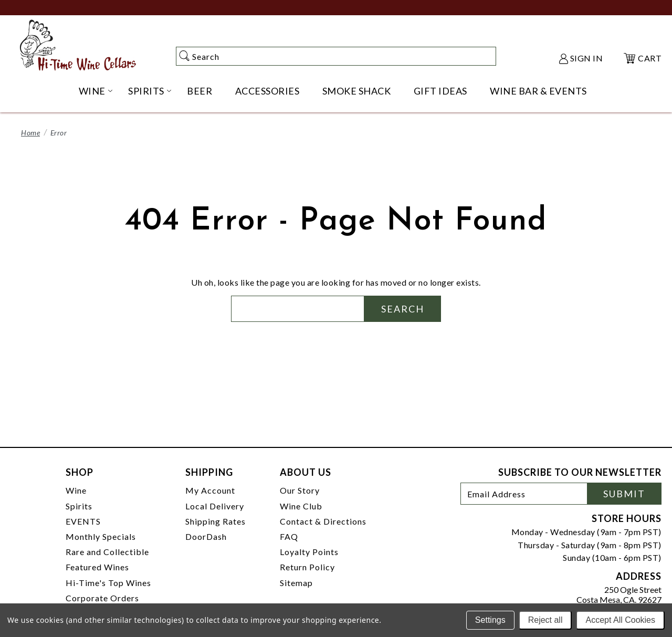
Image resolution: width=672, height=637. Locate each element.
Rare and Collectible (107, 552)
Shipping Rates (216, 521)
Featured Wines (97, 567)
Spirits (79, 506)
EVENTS (83, 521)
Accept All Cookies (620, 620)
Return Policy (307, 567)
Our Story (300, 490)
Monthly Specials (101, 536)
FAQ (289, 536)
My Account (210, 490)
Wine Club (301, 506)
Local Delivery (215, 506)
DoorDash (206, 536)
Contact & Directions (323, 521)
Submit (624, 494)
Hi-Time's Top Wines (108, 583)
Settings (490, 620)
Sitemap (296, 583)
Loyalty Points (309, 552)
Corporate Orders (102, 598)
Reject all (545, 620)
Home (30, 133)
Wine (76, 490)
